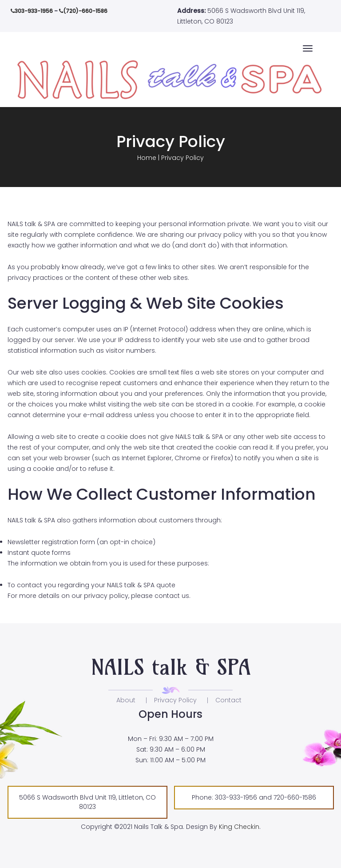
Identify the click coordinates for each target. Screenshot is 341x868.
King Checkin (239, 827)
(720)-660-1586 (84, 11)
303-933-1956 (32, 11)
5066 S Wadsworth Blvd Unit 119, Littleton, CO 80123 (87, 802)
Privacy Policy (175, 700)
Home (147, 158)
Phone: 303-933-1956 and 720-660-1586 (254, 797)
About (126, 700)
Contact (228, 700)
